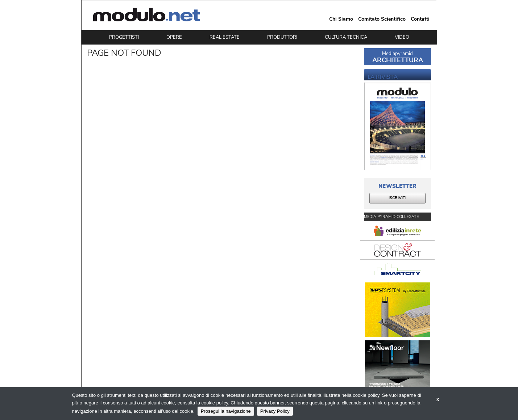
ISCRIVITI (397, 198)
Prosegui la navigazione (226, 411)
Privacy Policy (275, 411)
